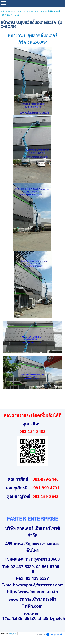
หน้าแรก (5, 11)
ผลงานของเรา (20, 11)
